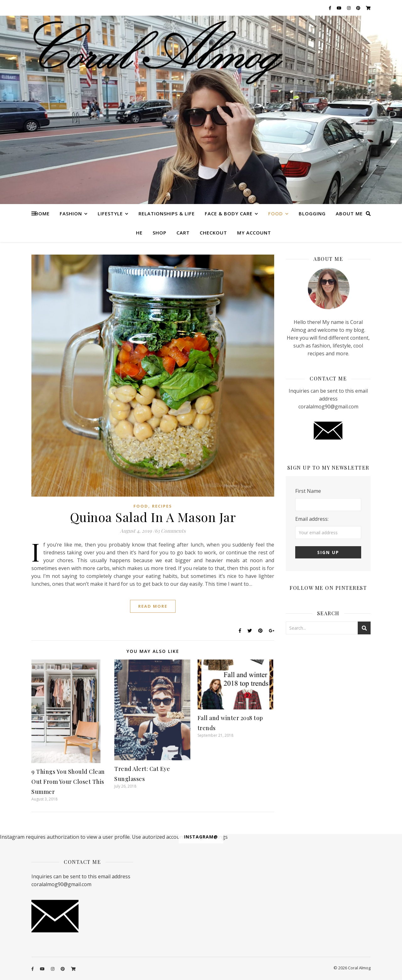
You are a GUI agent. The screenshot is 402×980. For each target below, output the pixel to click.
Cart (183, 233)
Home (42, 213)
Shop (160, 233)
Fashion (71, 213)
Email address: (312, 519)
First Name (308, 491)
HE (139, 233)
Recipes (162, 506)
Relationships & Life (167, 213)
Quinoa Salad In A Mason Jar (153, 517)
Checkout (213, 233)
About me (349, 213)
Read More (153, 606)
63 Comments (170, 531)
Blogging (312, 213)
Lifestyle (110, 213)
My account (254, 233)
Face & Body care (229, 213)
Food (276, 213)
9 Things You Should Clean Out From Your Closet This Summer (68, 782)
